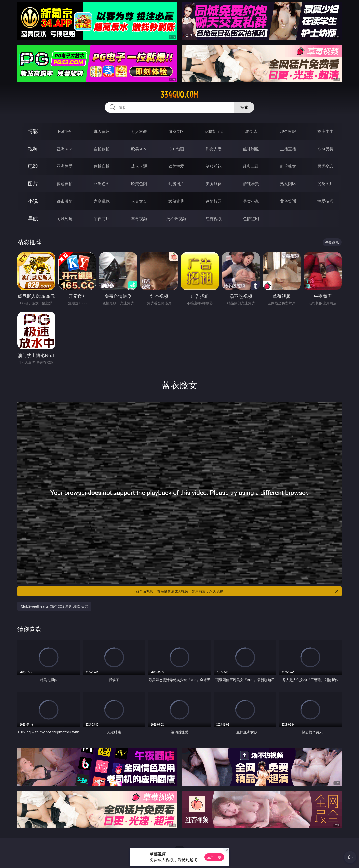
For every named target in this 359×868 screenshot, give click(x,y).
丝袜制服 (251, 149)
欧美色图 (139, 184)
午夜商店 (102, 219)
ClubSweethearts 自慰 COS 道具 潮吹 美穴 (54, 606)
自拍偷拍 (102, 149)
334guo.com (179, 95)
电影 (33, 166)
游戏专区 (176, 131)
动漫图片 (176, 184)
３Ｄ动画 (176, 149)
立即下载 (214, 857)
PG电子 (64, 131)
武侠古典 (176, 201)
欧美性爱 (176, 166)
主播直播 (288, 149)
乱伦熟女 (288, 166)
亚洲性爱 (65, 166)
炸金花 (251, 131)
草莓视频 (139, 219)
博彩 (33, 131)
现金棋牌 (288, 131)
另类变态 (325, 166)
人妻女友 (139, 201)
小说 (33, 201)
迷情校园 (214, 201)
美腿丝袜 (214, 184)
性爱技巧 (325, 201)
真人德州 (102, 131)
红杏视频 (214, 219)
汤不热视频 (176, 219)
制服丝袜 (214, 166)
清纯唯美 (251, 184)
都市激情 (65, 201)
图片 (33, 184)
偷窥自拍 (65, 184)
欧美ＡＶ (139, 149)
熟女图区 (288, 184)
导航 (33, 218)
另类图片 (325, 184)
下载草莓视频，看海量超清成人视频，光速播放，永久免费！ (236, 591)
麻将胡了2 (214, 131)
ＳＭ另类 (325, 149)
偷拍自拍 (102, 166)
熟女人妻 (214, 149)
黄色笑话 (288, 201)
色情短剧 (251, 219)
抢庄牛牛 (325, 131)
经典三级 (251, 166)
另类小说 (251, 201)
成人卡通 (139, 166)
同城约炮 (65, 219)
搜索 (244, 107)
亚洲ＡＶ (65, 149)
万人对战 (139, 131)
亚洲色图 (102, 184)
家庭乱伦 (102, 201)
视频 (33, 149)
